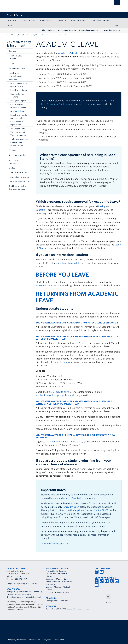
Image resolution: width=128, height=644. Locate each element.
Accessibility (59, 640)
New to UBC (12, 21)
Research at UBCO (53, 609)
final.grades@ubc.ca (58, 362)
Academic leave (18, 111)
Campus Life (62, 21)
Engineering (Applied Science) (58, 579)
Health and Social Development (59, 582)
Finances (12, 150)
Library (17, 594)
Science (49, 590)
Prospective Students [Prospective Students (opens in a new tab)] (111, 30)
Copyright (47, 640)
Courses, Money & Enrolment (101, 21)
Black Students (48, 30)
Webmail (21, 597)
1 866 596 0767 (20, 579)
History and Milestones (22, 592)
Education (41, 210)
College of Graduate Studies (57, 592)
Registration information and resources (46, 35)
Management (51, 584)
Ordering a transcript (18, 172)
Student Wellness (46, 21)
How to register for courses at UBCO (19, 85)
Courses (12, 51)
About (10, 25)
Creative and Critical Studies (58, 574)
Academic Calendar (68, 53)
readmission (73, 507)
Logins (116, 25)
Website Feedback (34, 597)
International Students (89, 30)
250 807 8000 (15, 576)
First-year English (18, 101)
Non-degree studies (17, 155)
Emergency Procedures (16, 640)
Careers (10, 594)
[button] (31, 51)
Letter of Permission (73, 498)
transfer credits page (58, 392)
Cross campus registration (17, 123)
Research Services (82, 609)
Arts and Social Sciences (56, 571)
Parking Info (24, 583)
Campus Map (12, 583)
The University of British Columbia (12, 6)
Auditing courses (18, 128)
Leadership (38, 592)
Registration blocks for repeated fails (20, 116)
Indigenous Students (67, 30)
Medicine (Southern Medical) (58, 587)
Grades (12, 168)
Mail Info (34, 583)
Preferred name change (19, 177)
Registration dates (19, 90)
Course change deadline (17, 95)
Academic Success (28, 21)
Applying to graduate (13, 162)
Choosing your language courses (18, 106)
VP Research (68, 609)
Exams (11, 64)
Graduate (64, 601)
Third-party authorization (20, 182)
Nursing (101, 206)
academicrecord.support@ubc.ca (53, 395)
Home (9, 35)
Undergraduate (52, 601)
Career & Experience (79, 21)
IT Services (11, 597)
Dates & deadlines (17, 68)
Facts (9, 592)
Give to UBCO (28, 594)
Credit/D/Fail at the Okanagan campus (17, 188)
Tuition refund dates (19, 139)
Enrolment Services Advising (17, 57)
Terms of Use (34, 640)
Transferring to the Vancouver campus (19, 134)
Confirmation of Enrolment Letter (18, 144)
